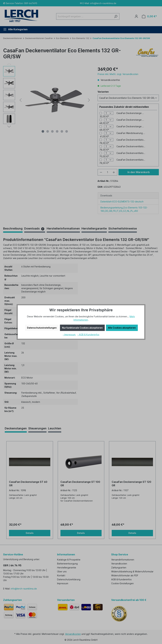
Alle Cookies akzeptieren (122, 328)
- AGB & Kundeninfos (88, 335)
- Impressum (69, 335)
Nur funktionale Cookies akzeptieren (82, 328)
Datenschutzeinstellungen (42, 328)
